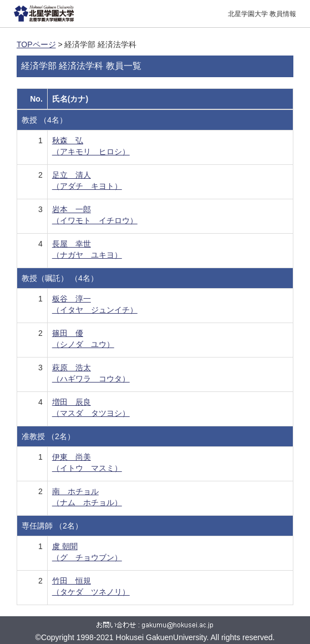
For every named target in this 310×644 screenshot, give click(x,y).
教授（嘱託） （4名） (60, 278)
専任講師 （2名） (52, 526)
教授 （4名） (44, 120)
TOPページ (36, 44)
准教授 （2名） (48, 436)
